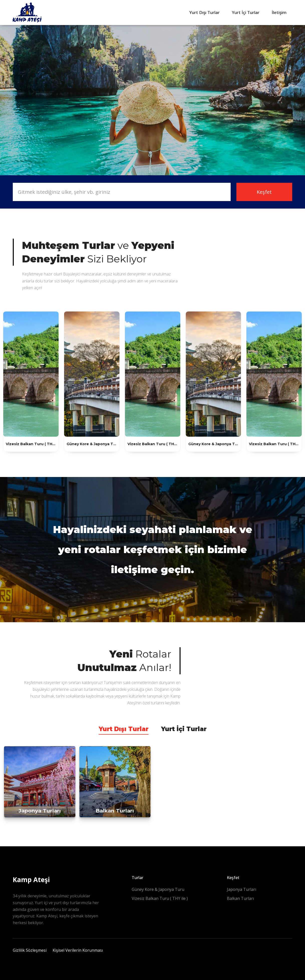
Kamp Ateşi (31, 880)
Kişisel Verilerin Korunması (78, 950)
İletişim (279, 12)
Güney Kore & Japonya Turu (158, 889)
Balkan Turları (240, 898)
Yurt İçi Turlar (246, 12)
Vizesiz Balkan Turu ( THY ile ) (160, 898)
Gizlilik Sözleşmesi (30, 950)
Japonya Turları (242, 889)
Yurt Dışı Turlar (204, 12)
